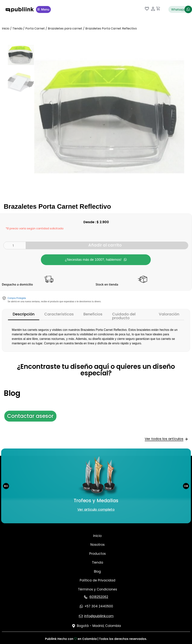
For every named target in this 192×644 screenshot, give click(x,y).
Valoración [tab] (169, 314)
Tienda (17, 28)
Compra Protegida (17, 298)
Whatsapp (178, 9)
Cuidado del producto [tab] (124, 316)
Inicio (6, 28)
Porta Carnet (35, 28)
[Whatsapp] (188, 9)
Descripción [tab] (24, 314)
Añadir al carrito (105, 245)
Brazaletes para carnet (65, 28)
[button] (3, 486)
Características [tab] (59, 314)
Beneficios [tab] (93, 314)
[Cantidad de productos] (15, 245)
